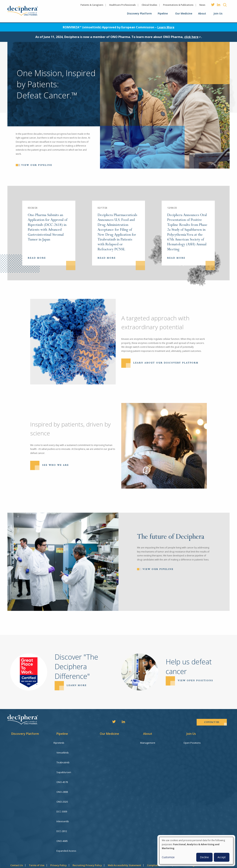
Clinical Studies (149, 5)
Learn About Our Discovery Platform (166, 363)
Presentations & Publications (178, 5)
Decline (204, 857)
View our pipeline (37, 165)
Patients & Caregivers (92, 5)
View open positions (195, 681)
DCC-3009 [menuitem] (62, 801)
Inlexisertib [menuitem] (63, 809)
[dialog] (196, 851)
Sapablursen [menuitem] (64, 768)
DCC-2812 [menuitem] (62, 818)
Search (225, 5)
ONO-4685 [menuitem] (62, 826)
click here (193, 37)
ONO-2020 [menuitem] (62, 793)
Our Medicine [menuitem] (184, 13)
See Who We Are (56, 465)
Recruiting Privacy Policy (87, 847)
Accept (222, 857)
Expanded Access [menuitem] (66, 834)
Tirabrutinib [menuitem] (63, 759)
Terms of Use (37, 847)
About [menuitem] (202, 13)
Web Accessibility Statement (124, 847)
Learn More (166, 27)
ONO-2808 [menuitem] (62, 784)
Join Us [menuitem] (218, 13)
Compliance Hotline (159, 847)
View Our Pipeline (158, 569)
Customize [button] (168, 857)
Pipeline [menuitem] (163, 13)
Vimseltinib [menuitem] (63, 751)
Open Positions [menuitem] (195, 743)
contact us (212, 722)
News (202, 5)
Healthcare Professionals (122, 5)
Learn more (77, 685)
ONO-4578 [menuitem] (62, 776)
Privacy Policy (59, 847)
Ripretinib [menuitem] (62, 743)
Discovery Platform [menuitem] (139, 13)
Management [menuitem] (151, 743)
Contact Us (17, 847)
